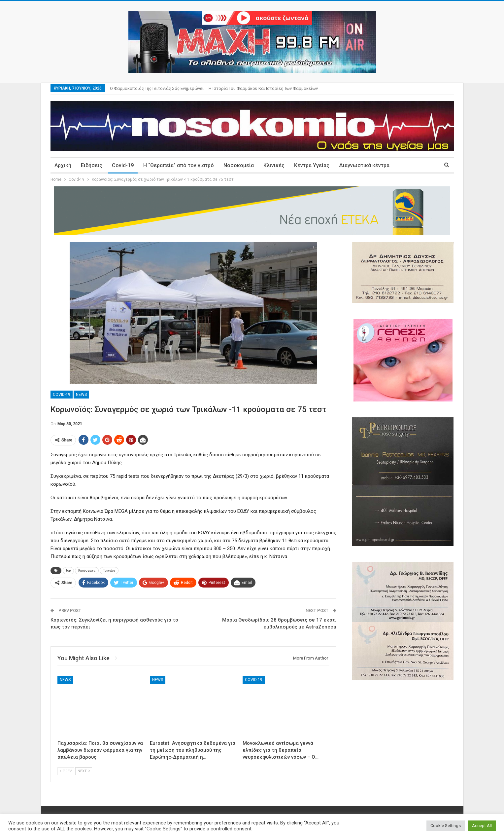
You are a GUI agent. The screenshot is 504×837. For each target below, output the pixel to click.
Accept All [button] (482, 826)
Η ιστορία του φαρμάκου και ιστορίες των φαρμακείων (263, 88)
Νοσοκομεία (239, 165)
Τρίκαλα (109, 571)
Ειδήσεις (92, 165)
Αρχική (63, 165)
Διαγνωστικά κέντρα (364, 165)
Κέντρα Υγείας (312, 165)
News (81, 395)
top (68, 571)
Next (84, 771)
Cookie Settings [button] (446, 826)
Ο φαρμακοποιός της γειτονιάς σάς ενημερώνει (157, 88)
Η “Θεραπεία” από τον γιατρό (179, 165)
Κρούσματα (87, 571)
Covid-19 (123, 165)
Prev (66, 771)
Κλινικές (274, 165)
